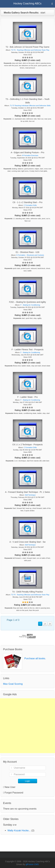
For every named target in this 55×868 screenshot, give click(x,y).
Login (27, 781)
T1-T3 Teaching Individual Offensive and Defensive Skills (30, 106)
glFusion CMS (32, 864)
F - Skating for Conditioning (30, 305)
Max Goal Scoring (13, 684)
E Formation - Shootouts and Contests (30, 255)
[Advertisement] (27, 726)
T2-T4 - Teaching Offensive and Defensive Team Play (30, 50)
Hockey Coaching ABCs (27, 4)
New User (9, 787)
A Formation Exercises (30, 155)
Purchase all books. (35, 658)
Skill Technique (30, 495)
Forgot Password (14, 793)
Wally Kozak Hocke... (19, 831)
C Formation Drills (30, 205)
